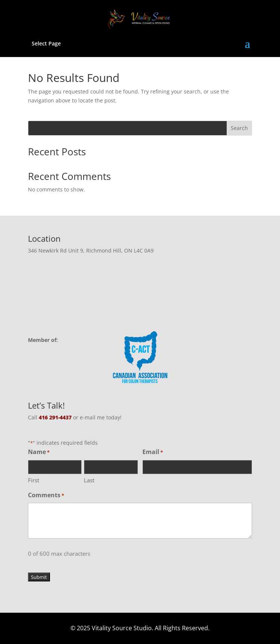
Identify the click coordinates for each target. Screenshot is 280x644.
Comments (46, 496)
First (34, 480)
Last (89, 480)
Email (153, 452)
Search (239, 128)
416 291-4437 (55, 417)
